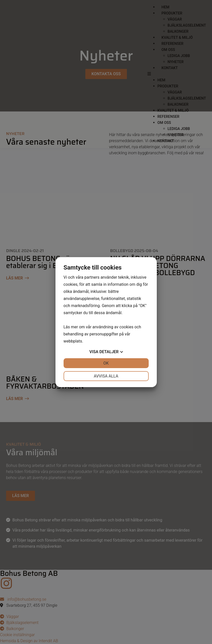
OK (106, 363)
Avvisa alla (106, 376)
